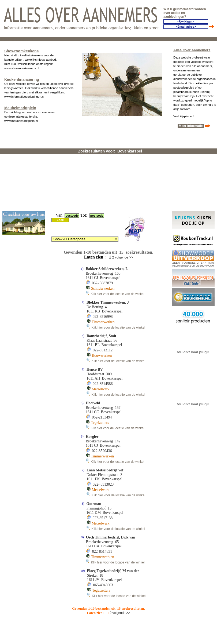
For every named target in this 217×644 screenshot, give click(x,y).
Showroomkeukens (21, 51)
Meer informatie (191, 126)
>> (131, 257)
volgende (121, 257)
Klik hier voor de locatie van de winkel (115, 294)
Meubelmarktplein (20, 108)
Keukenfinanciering (22, 79)
